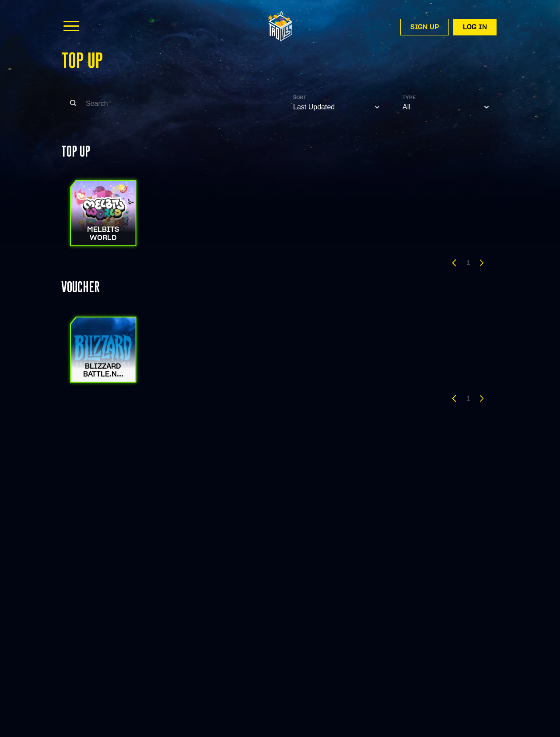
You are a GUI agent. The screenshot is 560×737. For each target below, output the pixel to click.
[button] (455, 264)
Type (409, 98)
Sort (300, 98)
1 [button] (468, 263)
